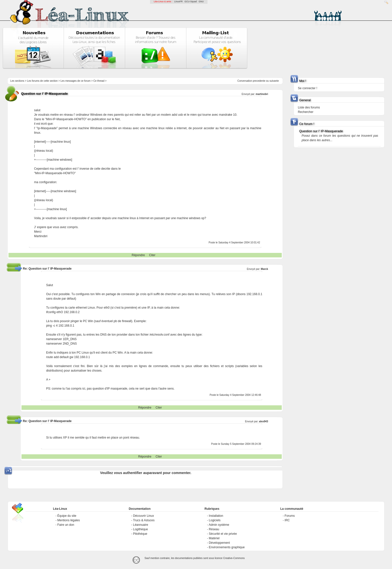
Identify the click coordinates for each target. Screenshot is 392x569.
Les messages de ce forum (75, 81)
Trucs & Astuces (144, 520)
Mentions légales (68, 520)
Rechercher (305, 112)
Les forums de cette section (42, 81)
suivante (274, 81)
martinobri (262, 94)
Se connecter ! (307, 88)
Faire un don (66, 525)
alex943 (263, 421)
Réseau (214, 529)
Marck (264, 269)
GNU (201, 1)
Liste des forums (309, 107)
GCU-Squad (191, 1)
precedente (259, 81)
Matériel (214, 538)
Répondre (138, 255)
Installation (216, 516)
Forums (290, 516)
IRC (287, 520)
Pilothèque (140, 534)
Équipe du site (67, 516)
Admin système (219, 525)
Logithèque (140, 529)
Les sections (17, 81)
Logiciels (215, 520)
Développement (219, 543)
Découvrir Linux (143, 516)
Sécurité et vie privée (223, 534)
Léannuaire (140, 525)
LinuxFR (178, 1)
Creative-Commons (234, 558)
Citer (152, 255)
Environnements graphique (227, 547)
